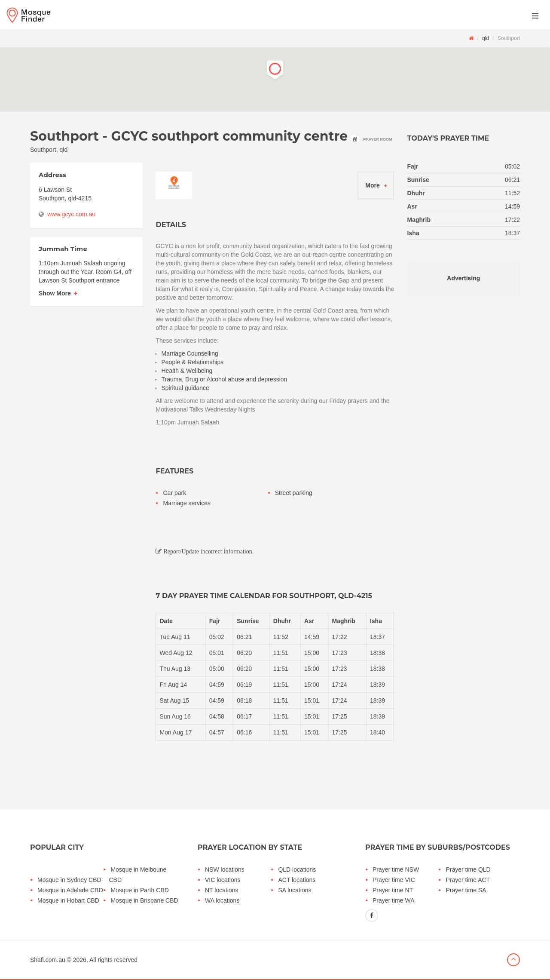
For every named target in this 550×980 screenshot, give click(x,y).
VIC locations (223, 880)
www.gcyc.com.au (71, 214)
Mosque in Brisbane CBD (144, 900)
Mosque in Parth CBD (139, 890)
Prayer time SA (466, 890)
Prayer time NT (393, 890)
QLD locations (297, 869)
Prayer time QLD (468, 869)
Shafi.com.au (48, 960)
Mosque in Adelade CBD (70, 890)
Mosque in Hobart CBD (68, 900)
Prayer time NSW (396, 869)
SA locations (295, 890)
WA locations (222, 900)
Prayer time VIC (394, 880)
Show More (55, 293)
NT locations (222, 890)
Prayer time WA (394, 900)
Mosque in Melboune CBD (137, 875)
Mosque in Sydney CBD (69, 880)
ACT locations (297, 880)
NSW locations (225, 869)
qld (486, 38)
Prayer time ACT (468, 880)
